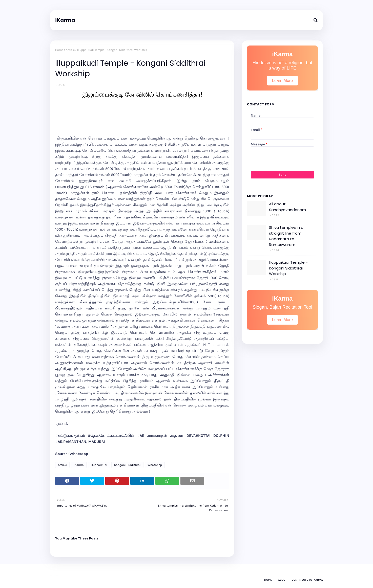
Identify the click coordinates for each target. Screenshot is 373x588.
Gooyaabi (59, 576)
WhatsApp (155, 465)
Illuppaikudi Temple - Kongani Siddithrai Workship (288, 268)
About (282, 580)
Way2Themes (55, 576)
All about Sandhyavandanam (287, 207)
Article (70, 50)
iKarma (65, 20)
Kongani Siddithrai (127, 465)
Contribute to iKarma (307, 580)
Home (59, 50)
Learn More (282, 81)
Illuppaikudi (99, 465)
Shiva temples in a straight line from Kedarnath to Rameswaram (286, 236)
